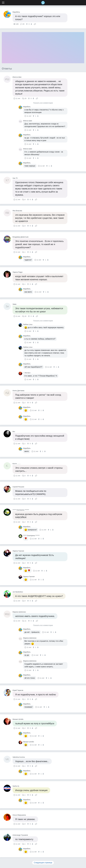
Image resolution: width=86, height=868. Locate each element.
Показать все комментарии (43, 103)
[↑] (27, 24)
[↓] (31, 24)
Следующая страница (43, 863)
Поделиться (35, 24)
